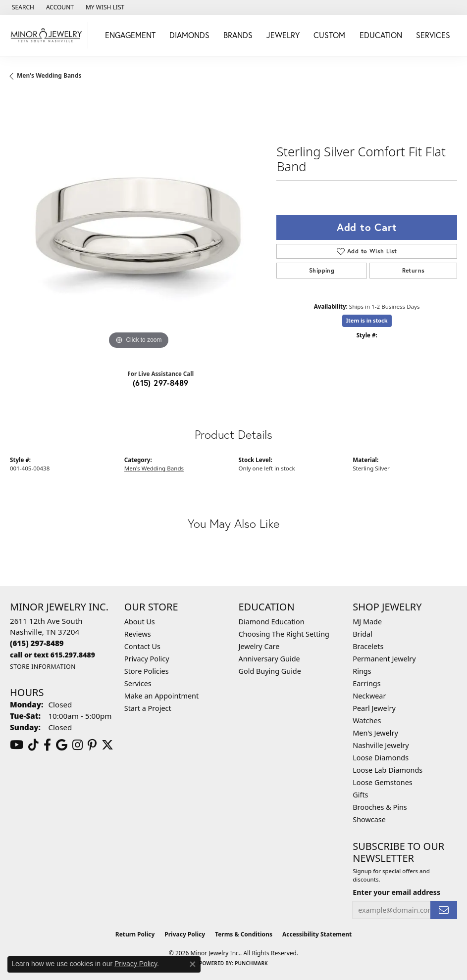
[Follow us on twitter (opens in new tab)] (107, 745)
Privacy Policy (147, 659)
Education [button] (381, 35)
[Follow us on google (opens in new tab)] (62, 745)
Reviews (138, 634)
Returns (414, 270)
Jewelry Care (259, 646)
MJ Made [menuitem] (367, 622)
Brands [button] (238, 35)
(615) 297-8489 (161, 383)
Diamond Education (272, 622)
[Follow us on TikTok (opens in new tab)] (33, 745)
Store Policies (147, 671)
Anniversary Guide (269, 659)
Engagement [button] (130, 35)
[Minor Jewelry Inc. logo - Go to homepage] (47, 35)
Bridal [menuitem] (363, 634)
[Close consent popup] (193, 964)
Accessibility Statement (317, 934)
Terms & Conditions (244, 934)
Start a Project (148, 708)
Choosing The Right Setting (284, 634)
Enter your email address (396, 892)
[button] (22, 7)
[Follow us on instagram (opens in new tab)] (78, 745)
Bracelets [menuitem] (368, 646)
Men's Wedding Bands (49, 75)
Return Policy (135, 934)
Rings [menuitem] (362, 671)
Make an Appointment (161, 696)
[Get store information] (43, 667)
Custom (329, 35)
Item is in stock (367, 320)
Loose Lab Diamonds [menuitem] (388, 770)
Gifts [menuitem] (360, 795)
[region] (138, 224)
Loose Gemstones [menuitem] (382, 782)
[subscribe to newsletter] (444, 910)
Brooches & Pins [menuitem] (380, 807)
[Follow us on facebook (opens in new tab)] (47, 745)
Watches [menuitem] (367, 721)
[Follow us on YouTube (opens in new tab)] (17, 745)
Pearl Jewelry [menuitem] (374, 708)
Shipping (322, 270)
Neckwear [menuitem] (369, 696)
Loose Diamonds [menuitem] (381, 758)
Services (138, 683)
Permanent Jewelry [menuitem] (384, 659)
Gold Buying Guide (270, 671)
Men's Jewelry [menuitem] (375, 733)
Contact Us (142, 646)
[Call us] (52, 655)
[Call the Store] (37, 643)
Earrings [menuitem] (366, 683)
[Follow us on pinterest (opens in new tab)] (92, 745)
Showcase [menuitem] (369, 819)
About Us (140, 622)
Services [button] (433, 35)
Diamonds (189, 35)
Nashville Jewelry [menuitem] (381, 745)
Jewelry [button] (283, 35)
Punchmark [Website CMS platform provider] (251, 963)
